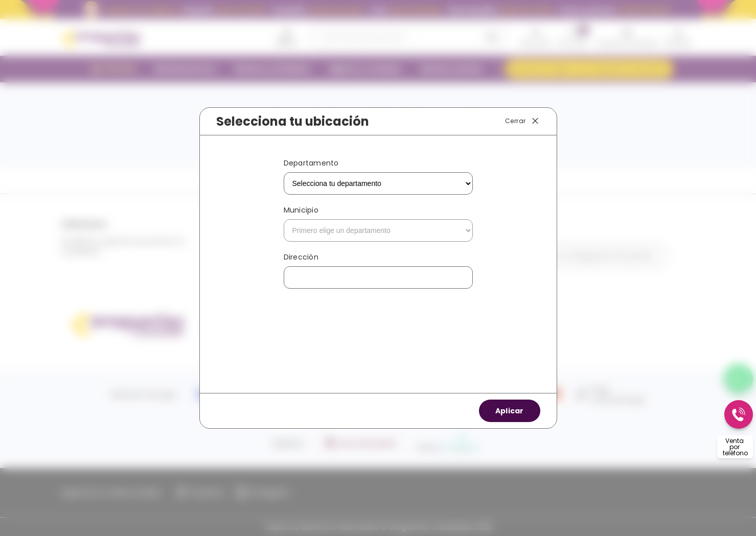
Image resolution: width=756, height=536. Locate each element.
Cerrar (522, 121)
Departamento (311, 163)
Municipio (301, 210)
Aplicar (510, 411)
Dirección (301, 257)
